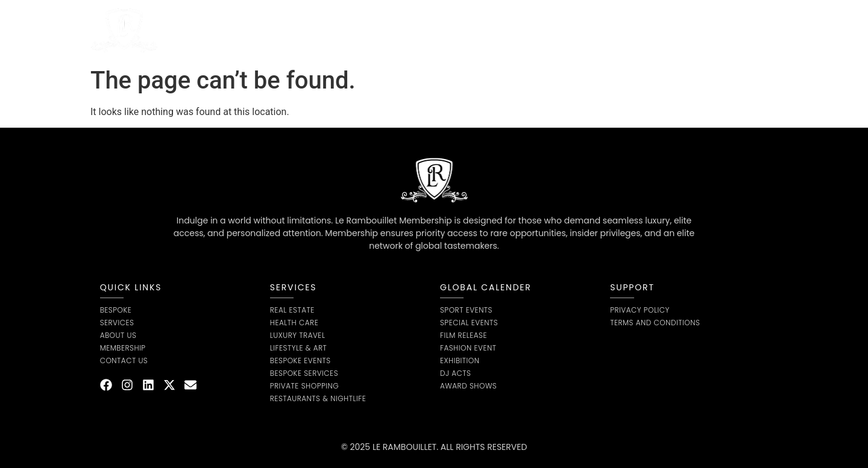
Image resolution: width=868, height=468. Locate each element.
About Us (364, 30)
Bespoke (425, 30)
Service (299, 30)
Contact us (564, 30)
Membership (492, 30)
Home (243, 30)
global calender (486, 287)
